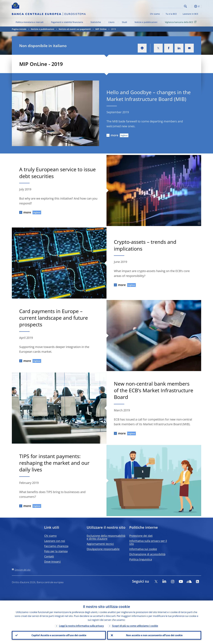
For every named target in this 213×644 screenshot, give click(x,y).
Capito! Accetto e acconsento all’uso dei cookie (59, 635)
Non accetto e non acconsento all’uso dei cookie (154, 635)
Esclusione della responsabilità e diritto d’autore (106, 537)
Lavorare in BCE (190, 14)
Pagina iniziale (19, 29)
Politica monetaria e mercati (30, 22)
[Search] (168, 6)
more (114, 135)
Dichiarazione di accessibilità (147, 554)
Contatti (49, 556)
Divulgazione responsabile (103, 549)
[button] (191, 6)
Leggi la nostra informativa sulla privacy (81, 626)
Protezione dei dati (141, 536)
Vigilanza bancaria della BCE (181, 22)
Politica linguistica (141, 559)
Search (185, 6)
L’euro (111, 22)
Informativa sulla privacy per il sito (148, 542)
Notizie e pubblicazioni (146, 22)
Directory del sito (23, 570)
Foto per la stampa (56, 551)
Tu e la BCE (171, 14)
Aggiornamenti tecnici (100, 544)
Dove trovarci (53, 562)
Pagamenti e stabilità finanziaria (67, 22)
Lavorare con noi (55, 541)
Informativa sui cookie (143, 549)
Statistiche (96, 22)
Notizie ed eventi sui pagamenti (75, 29)
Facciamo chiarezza (56, 546)
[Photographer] (199, 223)
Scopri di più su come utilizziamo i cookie (135, 626)
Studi (124, 22)
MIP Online (101, 29)
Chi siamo (155, 14)
